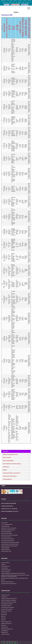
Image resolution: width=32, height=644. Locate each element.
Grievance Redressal (6, 570)
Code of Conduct (5, 634)
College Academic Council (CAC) (9, 598)
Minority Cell (4, 615)
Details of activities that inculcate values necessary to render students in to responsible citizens (15, 576)
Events (15, 1)
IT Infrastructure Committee (8, 607)
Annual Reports (5, 631)
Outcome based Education (8, 541)
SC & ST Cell (4, 613)
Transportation (5, 568)
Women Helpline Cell (6, 622)
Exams (25, 1)
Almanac (20, 1)
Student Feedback (5, 549)
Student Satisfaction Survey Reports (9, 546)
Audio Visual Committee (7, 609)
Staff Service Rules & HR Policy (8, 530)
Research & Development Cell (10, 455)
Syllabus (3, 564)
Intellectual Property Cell (7, 629)
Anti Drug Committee (6, 606)
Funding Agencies (7, 479)
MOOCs (3, 580)
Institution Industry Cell (6, 624)
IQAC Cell (3, 618)
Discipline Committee (6, 611)
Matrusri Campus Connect (7, 582)
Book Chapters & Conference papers (12, 464)
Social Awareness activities (8, 539)
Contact (27, 3)
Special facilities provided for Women (10, 544)
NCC (13, 3)
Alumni (29, 1)
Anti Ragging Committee (7, 604)
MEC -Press (5, 3)
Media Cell (4, 625)
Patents (5, 470)
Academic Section (6, 595)
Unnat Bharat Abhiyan (6, 537)
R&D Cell (3, 620)
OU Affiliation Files (5, 526)
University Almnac (5, 566)
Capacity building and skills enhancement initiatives (13, 573)
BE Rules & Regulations (6, 532)
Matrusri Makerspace (8, 461)
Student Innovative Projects (10, 476)
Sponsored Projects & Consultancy (11, 473)
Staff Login (4, 1)
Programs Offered (5, 563)
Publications (6, 467)
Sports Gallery (5, 523)
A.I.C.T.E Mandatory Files (7, 524)
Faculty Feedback (5, 548)
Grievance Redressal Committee (9, 602)
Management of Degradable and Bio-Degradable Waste (14, 578)
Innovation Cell (5, 627)
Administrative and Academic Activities (10, 542)
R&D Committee (7, 458)
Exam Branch (4, 597)
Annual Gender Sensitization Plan (9, 584)
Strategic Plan (4, 632)
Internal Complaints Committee (9, 600)
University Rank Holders (7, 533)
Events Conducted (5, 572)
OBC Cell (3, 616)
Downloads (18, 3)
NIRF (23, 3)
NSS (10, 3)
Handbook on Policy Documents (9, 528)
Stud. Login (10, 1)
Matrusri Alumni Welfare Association (10, 535)
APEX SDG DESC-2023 (6, 551)
